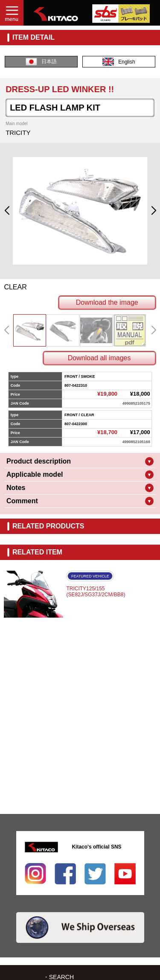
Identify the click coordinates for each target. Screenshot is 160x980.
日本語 (41, 62)
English (119, 62)
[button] (7, 211)
